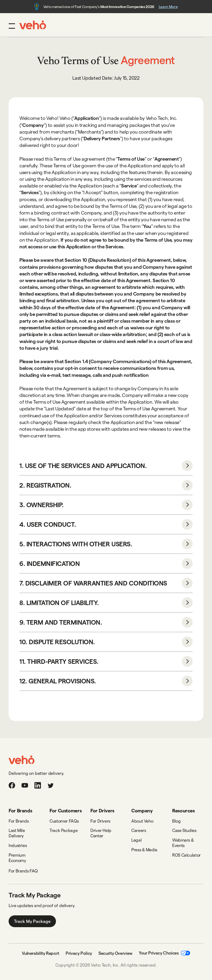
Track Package (63, 830)
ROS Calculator (186, 855)
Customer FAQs (64, 821)
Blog (176, 821)
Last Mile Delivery (17, 833)
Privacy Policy (79, 953)
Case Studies (184, 830)
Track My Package (32, 921)
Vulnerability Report (40, 953)
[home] (33, 25)
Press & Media (144, 850)
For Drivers (100, 821)
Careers (139, 830)
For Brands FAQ (23, 871)
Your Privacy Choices (165, 953)
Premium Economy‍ (17, 858)
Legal (136, 840)
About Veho (142, 821)
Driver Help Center (101, 833)
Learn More (168, 7)
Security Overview (115, 953)
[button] (12, 26)
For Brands (19, 821)
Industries (18, 845)
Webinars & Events (183, 843)
